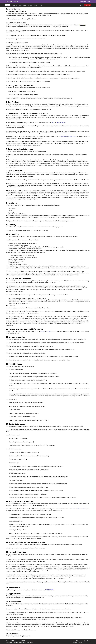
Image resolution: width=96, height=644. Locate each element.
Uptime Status (87, 641)
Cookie (49, 331)
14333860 (23, 641)
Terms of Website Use (80, 509)
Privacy (42, 331)
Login (81, 5)
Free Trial (87, 5)
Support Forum (61, 122)
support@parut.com (84, 2)
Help (41, 5)
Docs (36, 5)
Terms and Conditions (78, 642)
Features (14, 5)
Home (8, 5)
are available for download (68, 136)
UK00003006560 (50, 590)
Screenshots (22, 5)
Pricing (30, 5)
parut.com (82, 25)
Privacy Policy (76, 641)
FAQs (53, 122)
